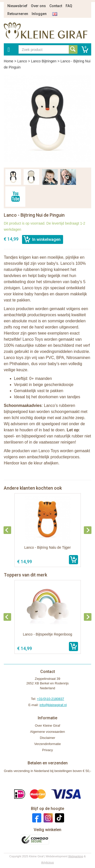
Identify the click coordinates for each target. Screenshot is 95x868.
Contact (56, 6)
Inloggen (39, 14)
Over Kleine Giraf (48, 726)
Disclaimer (48, 738)
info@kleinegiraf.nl (53, 705)
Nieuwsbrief (17, 6)
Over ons (38, 6)
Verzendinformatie (48, 744)
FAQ (69, 6)
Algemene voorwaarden (48, 732)
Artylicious (47, 862)
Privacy (48, 750)
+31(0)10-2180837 (51, 699)
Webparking (76, 856)
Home (8, 61)
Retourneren (18, 14)
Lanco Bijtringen (44, 61)
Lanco (22, 61)
